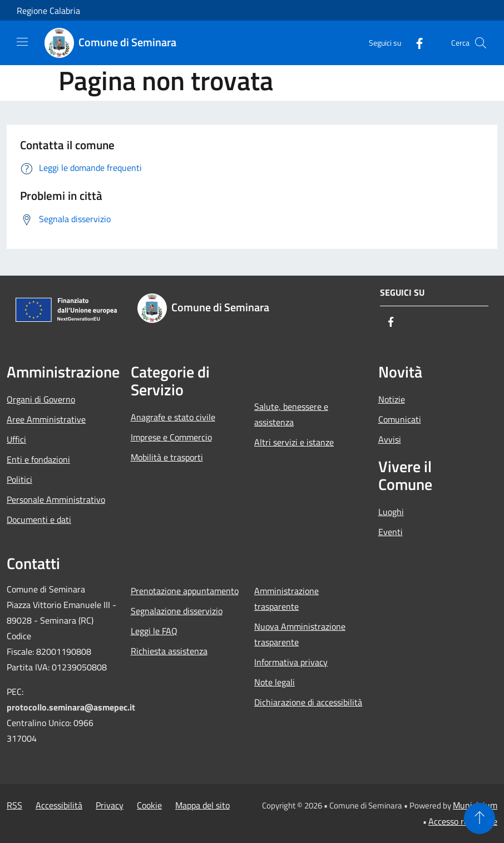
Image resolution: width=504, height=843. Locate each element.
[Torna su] (480, 819)
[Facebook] (415, 43)
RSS (14, 805)
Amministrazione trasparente (286, 599)
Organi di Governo (41, 399)
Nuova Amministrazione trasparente (300, 634)
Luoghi (391, 512)
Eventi (391, 532)
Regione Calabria (48, 11)
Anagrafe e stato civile (173, 417)
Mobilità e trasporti (167, 457)
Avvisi (390, 439)
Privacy (110, 805)
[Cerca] (481, 43)
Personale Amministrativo (56, 499)
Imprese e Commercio (171, 437)
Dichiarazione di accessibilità (308, 702)
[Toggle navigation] (22, 42)
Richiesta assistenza (169, 651)
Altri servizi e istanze (294, 442)
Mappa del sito (202, 805)
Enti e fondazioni (38, 459)
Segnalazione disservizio (177, 611)
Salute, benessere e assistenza (291, 414)
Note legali (275, 682)
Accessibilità (59, 805)
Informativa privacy (291, 662)
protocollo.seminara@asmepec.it (71, 707)
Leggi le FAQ (154, 631)
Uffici (16, 439)
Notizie (392, 399)
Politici (19, 479)
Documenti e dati (39, 519)
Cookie (149, 805)
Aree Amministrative (46, 419)
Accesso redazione (463, 821)
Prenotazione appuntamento (185, 591)
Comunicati (400, 419)
